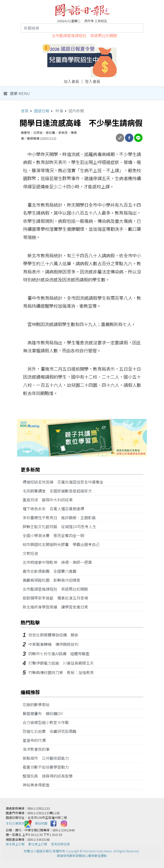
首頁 (25, 111)
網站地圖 (41, 823)
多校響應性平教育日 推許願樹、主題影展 (61, 518)
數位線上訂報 (38, 844)
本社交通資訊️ (19, 823)
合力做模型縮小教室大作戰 (48, 722)
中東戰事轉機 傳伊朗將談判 (53, 644)
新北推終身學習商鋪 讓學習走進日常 (57, 607)
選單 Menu (17, 93)
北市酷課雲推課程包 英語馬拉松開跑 (84, 35)
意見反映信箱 (60, 844)
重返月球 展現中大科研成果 (50, 500)
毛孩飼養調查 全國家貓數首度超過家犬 (59, 491)
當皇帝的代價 (36, 740)
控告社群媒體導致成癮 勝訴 (53, 635)
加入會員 (71, 81)
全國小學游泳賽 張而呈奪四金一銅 (55, 535)
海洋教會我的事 (38, 749)
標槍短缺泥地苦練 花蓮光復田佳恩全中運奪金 (65, 482)
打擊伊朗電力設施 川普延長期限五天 (61, 663)
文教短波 (32, 553)
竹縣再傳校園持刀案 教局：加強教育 (61, 672)
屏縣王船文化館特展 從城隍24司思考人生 (61, 526)
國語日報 (42, 111)
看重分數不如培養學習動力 (48, 767)
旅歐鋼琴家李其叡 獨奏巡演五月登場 (57, 598)
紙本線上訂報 (15, 844)
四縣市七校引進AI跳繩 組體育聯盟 (59, 654)
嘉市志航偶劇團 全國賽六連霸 (51, 571)
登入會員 (93, 81)
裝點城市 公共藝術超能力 (48, 758)
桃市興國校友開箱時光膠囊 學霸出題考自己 (63, 544)
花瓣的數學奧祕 (38, 704)
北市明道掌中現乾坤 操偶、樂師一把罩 (59, 562)
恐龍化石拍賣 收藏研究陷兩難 (51, 731)
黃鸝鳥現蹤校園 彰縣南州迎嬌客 (53, 580)
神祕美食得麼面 (38, 785)
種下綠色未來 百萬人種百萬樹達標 (55, 509)
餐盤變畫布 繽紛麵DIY (45, 713)
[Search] (82, 28)
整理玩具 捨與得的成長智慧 (50, 776)
